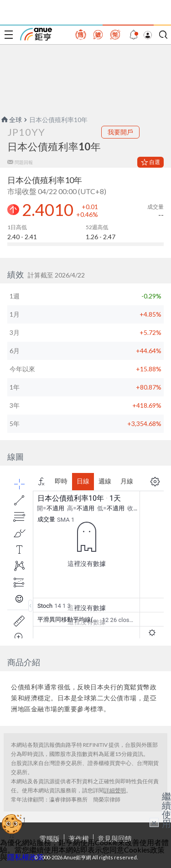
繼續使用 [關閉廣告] (166, 810)
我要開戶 (120, 132)
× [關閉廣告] (154, 822)
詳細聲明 (115, 790)
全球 (11, 120)
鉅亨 (36, 34)
